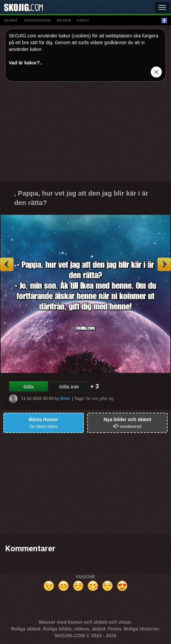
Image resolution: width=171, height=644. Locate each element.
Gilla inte (69, 387)
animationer (37, 20)
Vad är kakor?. (25, 63)
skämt (11, 20)
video (83, 20)
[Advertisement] (85, 134)
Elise (65, 398)
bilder (64, 20)
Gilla (28, 387)
